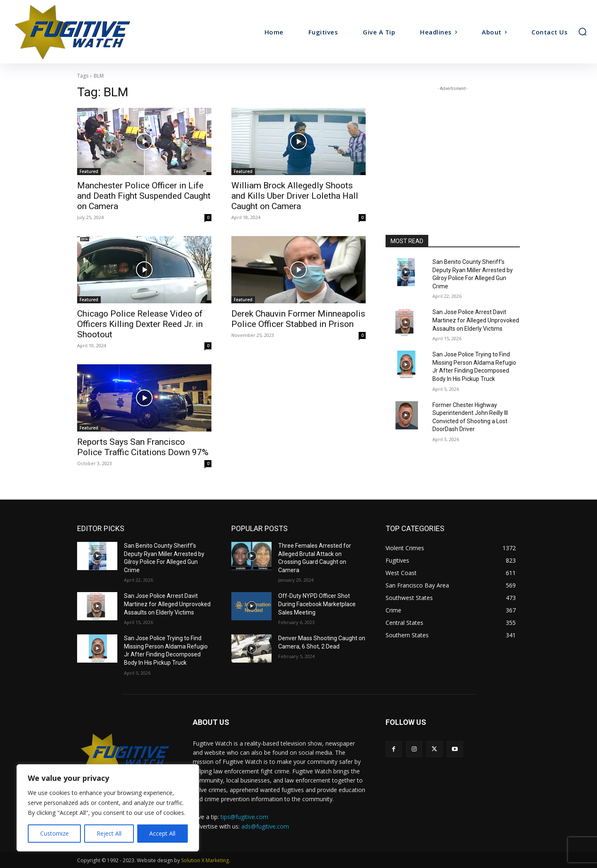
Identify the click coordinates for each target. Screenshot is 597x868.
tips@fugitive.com (244, 817)
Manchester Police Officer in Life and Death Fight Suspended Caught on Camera (144, 196)
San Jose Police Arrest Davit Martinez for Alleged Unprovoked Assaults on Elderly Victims (476, 320)
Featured (89, 171)
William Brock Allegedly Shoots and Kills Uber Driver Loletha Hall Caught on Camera (295, 196)
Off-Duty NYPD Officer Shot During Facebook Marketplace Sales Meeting (317, 604)
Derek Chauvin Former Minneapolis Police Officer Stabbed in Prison (298, 319)
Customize (55, 833)
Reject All (109, 833)
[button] (582, 32)
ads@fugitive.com (265, 826)
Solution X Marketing (205, 860)
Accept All (162, 833)
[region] (108, 808)
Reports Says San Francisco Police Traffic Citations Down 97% (143, 447)
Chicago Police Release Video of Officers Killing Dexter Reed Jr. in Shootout (140, 324)
